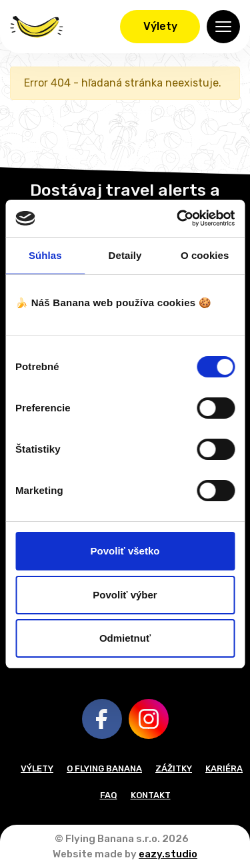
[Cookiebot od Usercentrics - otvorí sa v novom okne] (178, 218)
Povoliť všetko (125, 551)
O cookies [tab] (205, 255)
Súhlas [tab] (45, 255)
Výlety (160, 26)
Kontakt (151, 795)
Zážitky (174, 768)
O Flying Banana (104, 768)
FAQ (109, 795)
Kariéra (224, 768)
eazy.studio (168, 854)
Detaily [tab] (125, 255)
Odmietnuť (125, 638)
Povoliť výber (125, 595)
